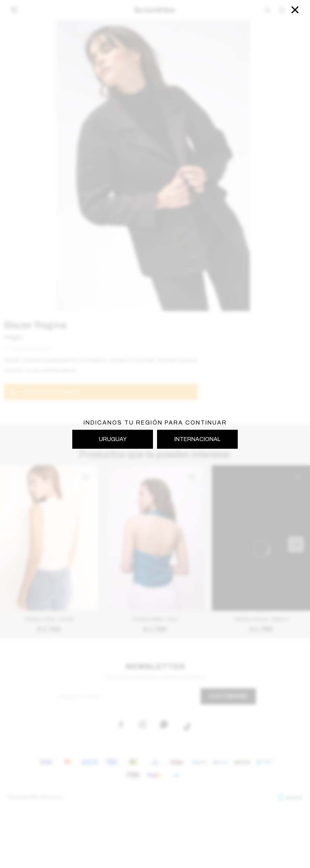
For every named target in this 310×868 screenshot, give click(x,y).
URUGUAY (113, 439)
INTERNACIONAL (197, 439)
